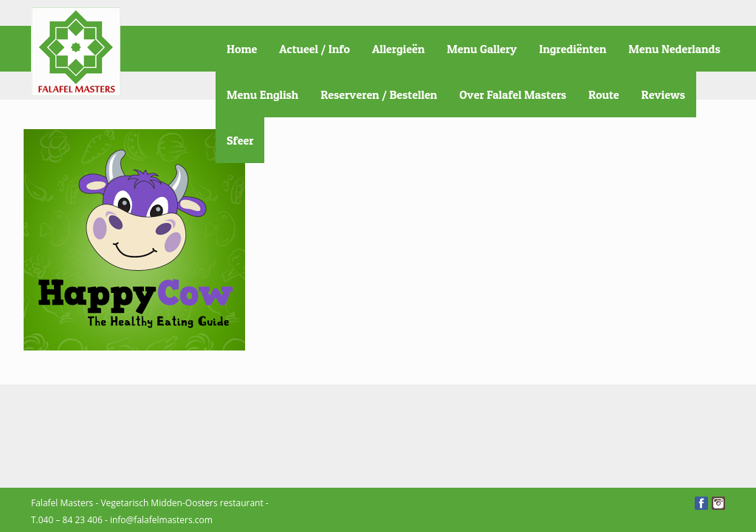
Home (242, 49)
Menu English (262, 94)
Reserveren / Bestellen (379, 94)
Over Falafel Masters (513, 94)
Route (604, 94)
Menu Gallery (482, 49)
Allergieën (398, 49)
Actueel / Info (315, 49)
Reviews (663, 94)
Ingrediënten (573, 49)
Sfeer (240, 140)
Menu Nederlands (674, 49)
